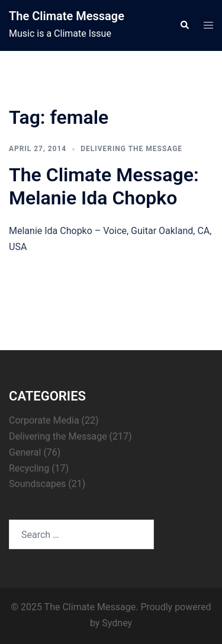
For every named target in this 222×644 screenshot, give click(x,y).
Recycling (29, 468)
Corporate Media (44, 420)
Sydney (117, 623)
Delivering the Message (131, 149)
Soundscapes (37, 484)
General (25, 452)
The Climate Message (67, 16)
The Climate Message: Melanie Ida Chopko (104, 186)
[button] (184, 25)
